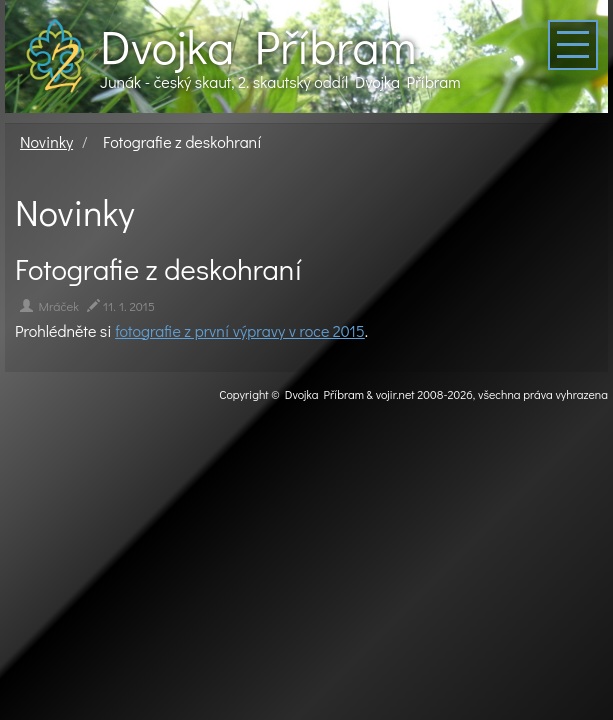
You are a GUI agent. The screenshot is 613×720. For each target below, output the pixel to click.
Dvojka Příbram (258, 46)
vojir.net (395, 394)
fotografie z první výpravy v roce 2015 (240, 330)
